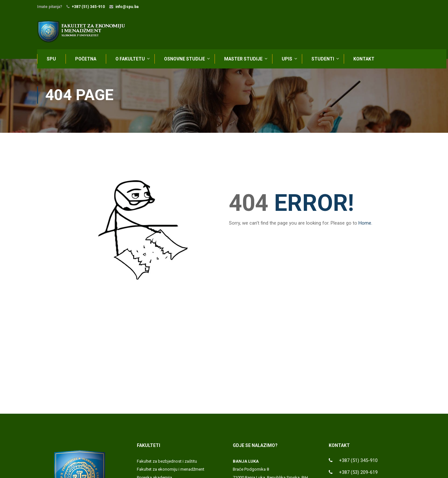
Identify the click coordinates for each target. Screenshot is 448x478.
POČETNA (86, 60)
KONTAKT (364, 60)
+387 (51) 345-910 (88, 7)
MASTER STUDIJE (243, 60)
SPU (51, 60)
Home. (365, 225)
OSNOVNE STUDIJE (185, 60)
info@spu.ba (127, 7)
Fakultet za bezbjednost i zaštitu (167, 463)
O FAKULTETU (130, 60)
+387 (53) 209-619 (358, 474)
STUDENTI (323, 60)
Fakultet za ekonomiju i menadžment (171, 471)
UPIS (287, 60)
